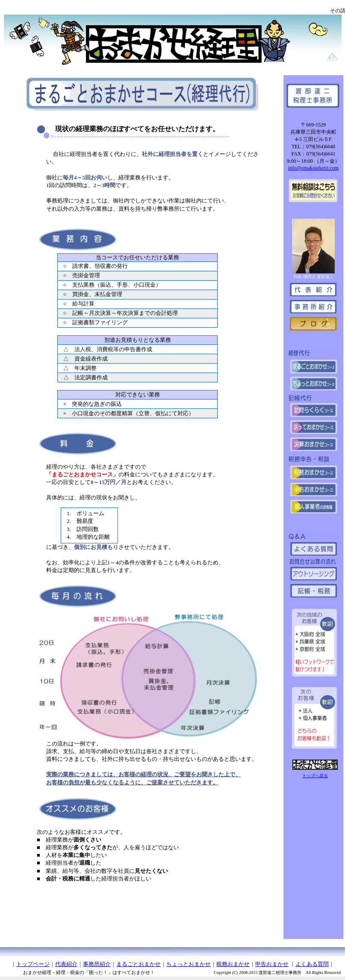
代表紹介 (66, 964)
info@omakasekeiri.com (313, 168)
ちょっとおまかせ (189, 964)
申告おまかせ (272, 964)
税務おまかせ (233, 964)
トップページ (33, 964)
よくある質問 (312, 964)
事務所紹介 (97, 964)
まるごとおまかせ (139, 964)
